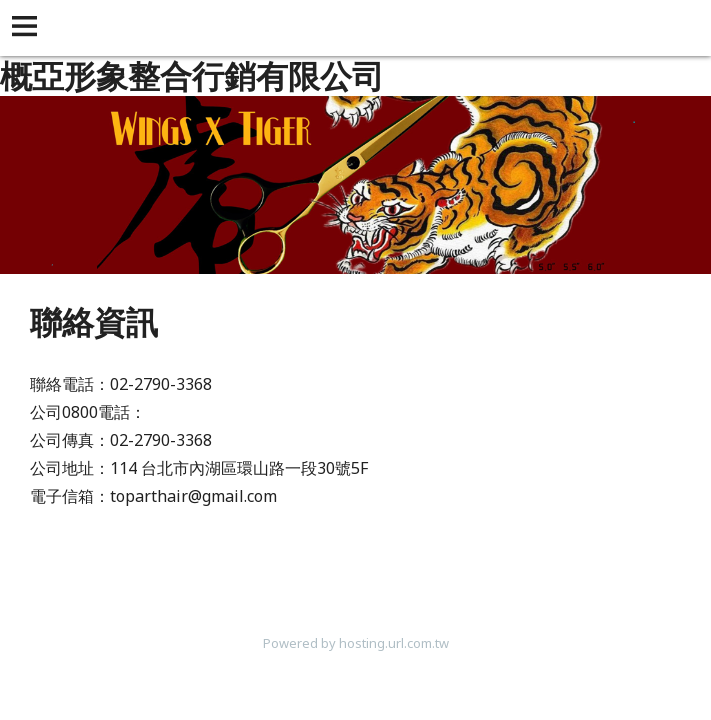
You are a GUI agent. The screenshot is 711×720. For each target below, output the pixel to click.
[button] (28, 28)
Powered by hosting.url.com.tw (356, 643)
